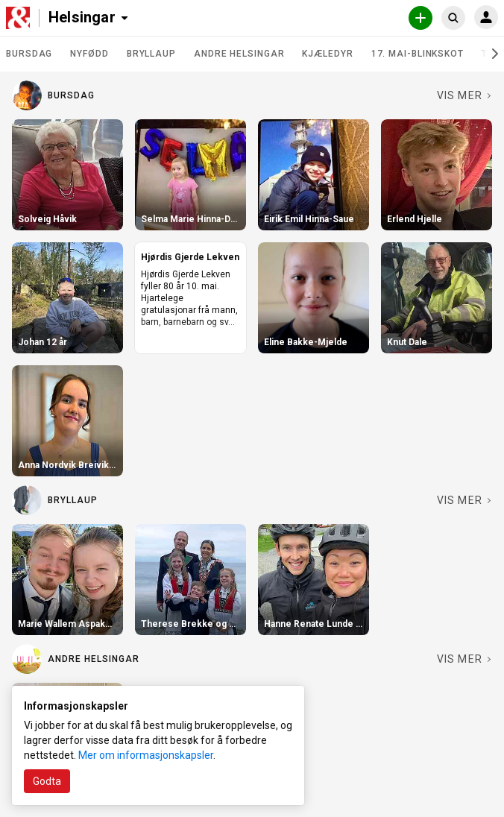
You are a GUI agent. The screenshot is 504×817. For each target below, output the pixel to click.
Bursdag (29, 54)
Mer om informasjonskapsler (146, 755)
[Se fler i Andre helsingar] (464, 659)
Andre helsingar (239, 54)
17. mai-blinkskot (418, 54)
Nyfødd (89, 54)
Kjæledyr (327, 54)
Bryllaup (151, 54)
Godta (47, 781)
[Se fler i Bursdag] (464, 95)
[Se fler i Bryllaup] (464, 500)
